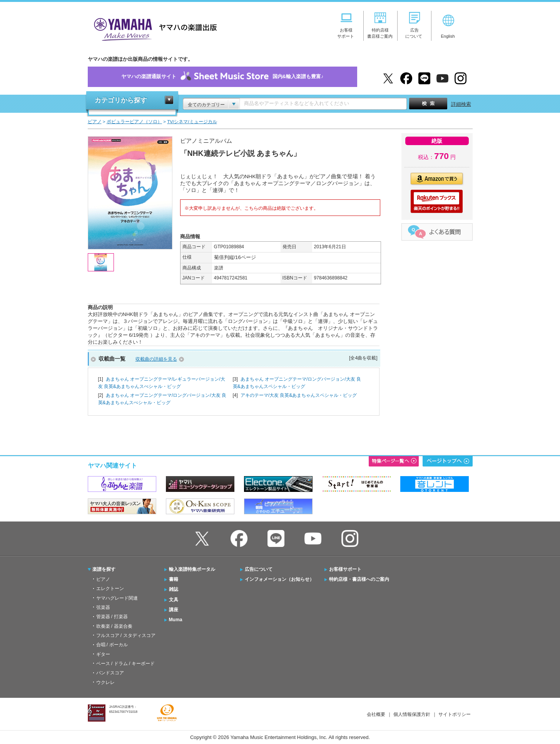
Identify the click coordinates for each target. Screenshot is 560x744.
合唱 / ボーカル (112, 645)
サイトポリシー (455, 714)
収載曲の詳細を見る (156, 359)
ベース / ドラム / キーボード (125, 664)
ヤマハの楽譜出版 (153, 28)
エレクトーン (110, 589)
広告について (259, 569)
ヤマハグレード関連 (117, 598)
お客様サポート (345, 569)
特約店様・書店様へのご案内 (359, 579)
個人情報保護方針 (412, 714)
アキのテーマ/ (299, 395)
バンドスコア (110, 673)
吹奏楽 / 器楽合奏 (114, 626)
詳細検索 (461, 104)
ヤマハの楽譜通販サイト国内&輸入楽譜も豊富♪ (222, 77)
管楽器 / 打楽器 (112, 617)
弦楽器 (103, 607)
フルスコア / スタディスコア (126, 635)
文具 (174, 600)
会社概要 (376, 714)
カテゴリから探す (121, 100)
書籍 (174, 579)
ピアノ (103, 579)
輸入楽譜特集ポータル (192, 569)
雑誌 (174, 589)
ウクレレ (105, 682)
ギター (103, 654)
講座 (174, 610)
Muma (176, 620)
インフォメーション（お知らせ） (279, 579)
